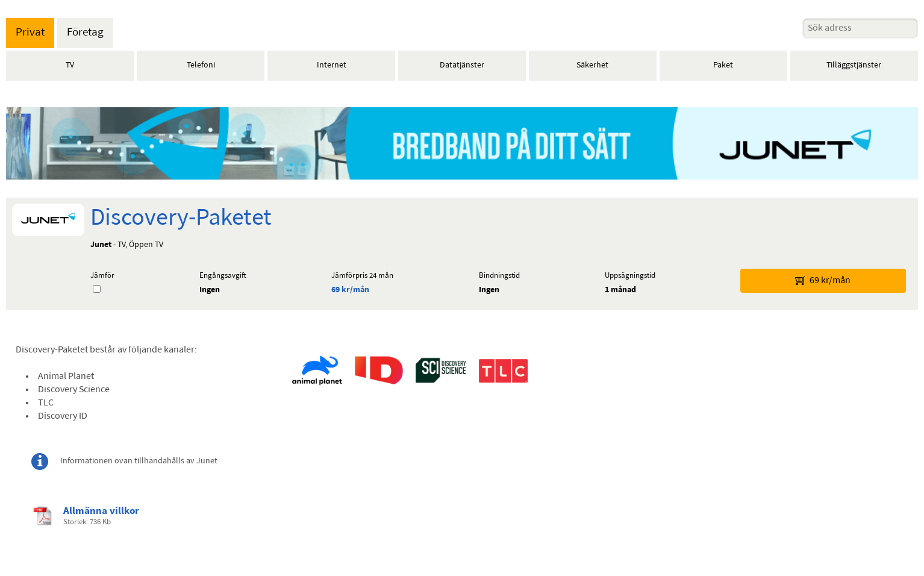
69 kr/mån (350, 290)
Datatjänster (462, 65)
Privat (30, 33)
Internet (332, 65)
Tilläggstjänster (854, 65)
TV (70, 65)
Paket (723, 65)
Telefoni (201, 65)
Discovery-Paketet (181, 219)
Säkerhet (592, 65)
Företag (85, 33)
